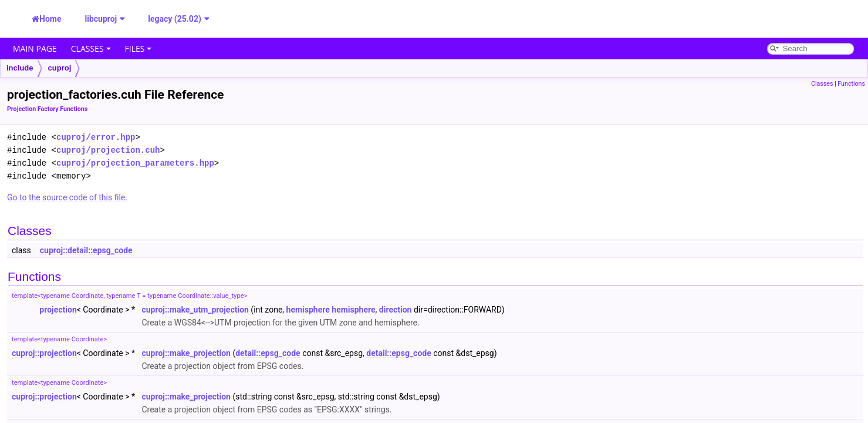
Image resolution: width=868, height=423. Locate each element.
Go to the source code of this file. (67, 197)
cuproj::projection (44, 353)
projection (58, 310)
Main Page (35, 48)
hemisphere (308, 310)
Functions (851, 84)
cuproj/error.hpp (96, 137)
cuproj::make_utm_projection (195, 310)
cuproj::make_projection (186, 353)
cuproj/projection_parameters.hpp (135, 163)
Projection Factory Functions (47, 109)
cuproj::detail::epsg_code (86, 250)
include (20, 68)
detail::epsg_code (268, 353)
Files (139, 48)
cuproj (60, 68)
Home (50, 19)
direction (396, 310)
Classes (91, 48)
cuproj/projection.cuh (108, 150)
